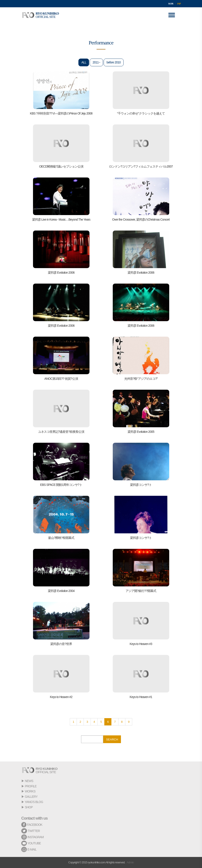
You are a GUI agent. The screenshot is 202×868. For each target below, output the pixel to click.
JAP (179, 4)
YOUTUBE (31, 843)
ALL (84, 62)
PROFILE (31, 786)
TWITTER (31, 831)
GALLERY (31, 797)
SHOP (29, 807)
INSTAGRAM (32, 837)
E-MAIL (29, 849)
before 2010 (114, 62)
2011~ (96, 62)
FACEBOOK (32, 825)
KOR (171, 4)
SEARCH (112, 739)
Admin (130, 862)
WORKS (30, 791)
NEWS (29, 781)
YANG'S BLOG (34, 802)
